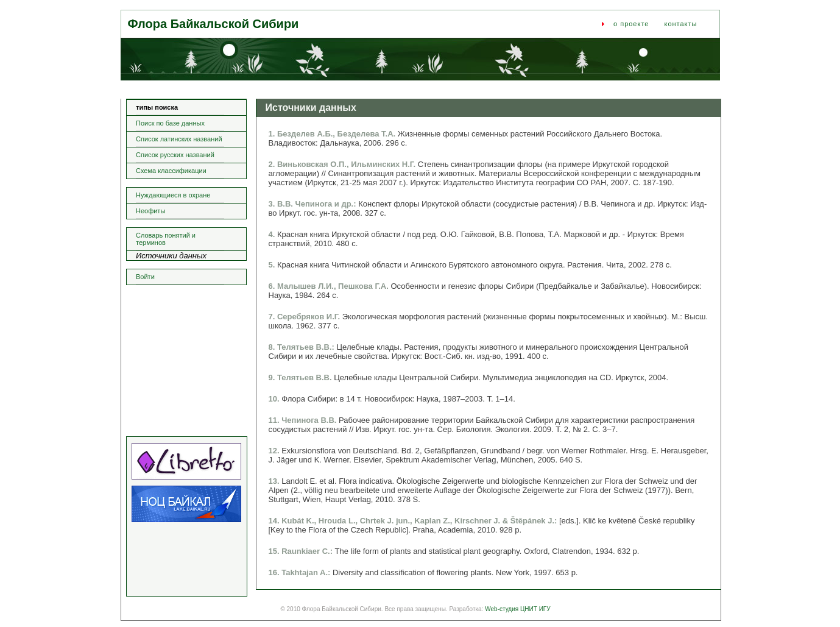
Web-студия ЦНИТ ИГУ (517, 609)
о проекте (631, 24)
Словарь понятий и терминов (166, 239)
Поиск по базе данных (170, 123)
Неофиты (150, 211)
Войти (145, 277)
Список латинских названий (179, 139)
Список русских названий (175, 155)
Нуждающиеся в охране (173, 195)
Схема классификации (171, 171)
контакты (680, 24)
